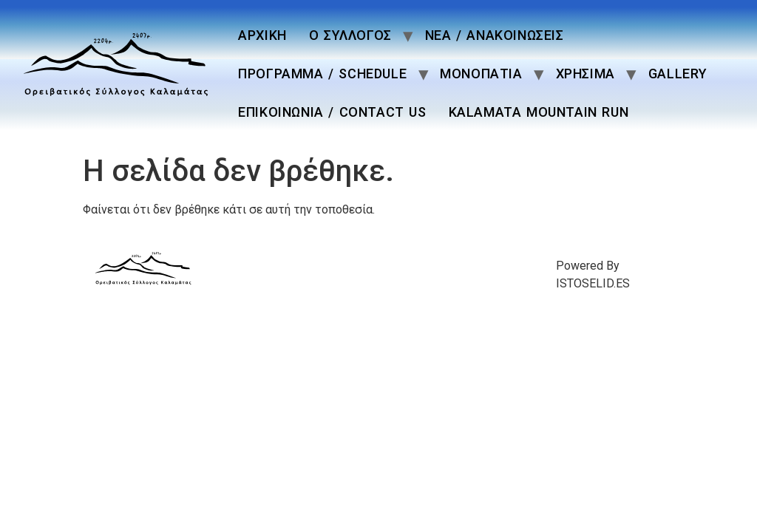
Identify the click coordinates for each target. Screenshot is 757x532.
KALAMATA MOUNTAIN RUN (539, 112)
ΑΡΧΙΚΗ (262, 35)
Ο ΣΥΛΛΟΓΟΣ (350, 35)
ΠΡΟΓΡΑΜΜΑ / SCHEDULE (322, 74)
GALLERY (678, 74)
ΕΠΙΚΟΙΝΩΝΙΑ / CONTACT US (332, 112)
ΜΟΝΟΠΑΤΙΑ (481, 74)
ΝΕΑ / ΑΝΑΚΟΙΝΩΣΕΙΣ (495, 35)
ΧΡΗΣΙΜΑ (585, 74)
